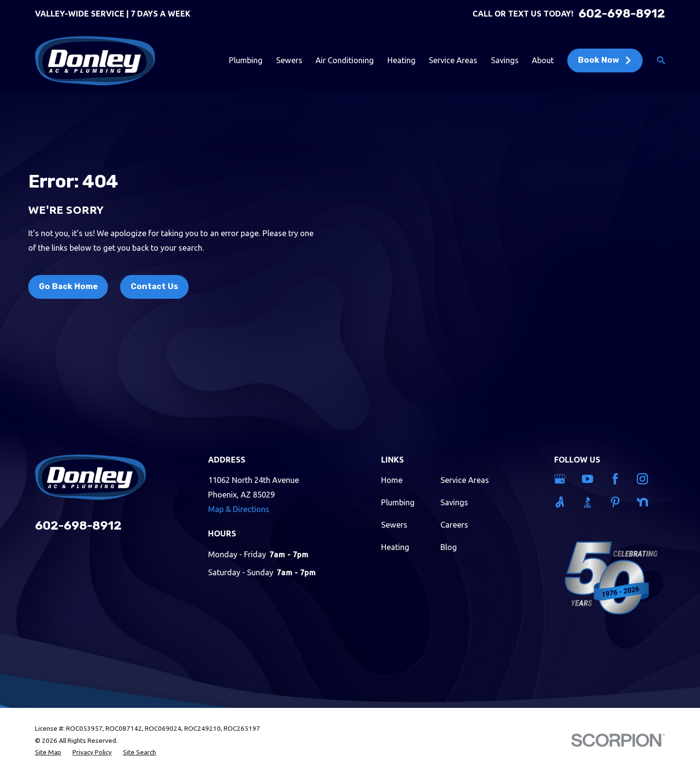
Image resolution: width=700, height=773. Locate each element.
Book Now (605, 60)
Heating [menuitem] (402, 60)
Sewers (394, 525)
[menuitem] (48, 752)
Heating (395, 547)
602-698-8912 (622, 14)
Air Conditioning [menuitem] (345, 60)
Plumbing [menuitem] (246, 60)
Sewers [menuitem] (289, 60)
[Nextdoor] (645, 502)
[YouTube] (590, 479)
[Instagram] (645, 479)
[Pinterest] (617, 502)
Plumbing (398, 502)
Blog (449, 547)
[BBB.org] (590, 502)
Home (392, 480)
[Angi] (562, 502)
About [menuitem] (543, 60)
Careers (454, 525)
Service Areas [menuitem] (453, 60)
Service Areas (465, 480)
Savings (454, 502)
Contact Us (154, 286)
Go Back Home (68, 286)
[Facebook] (617, 479)
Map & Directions (239, 509)
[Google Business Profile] (562, 479)
